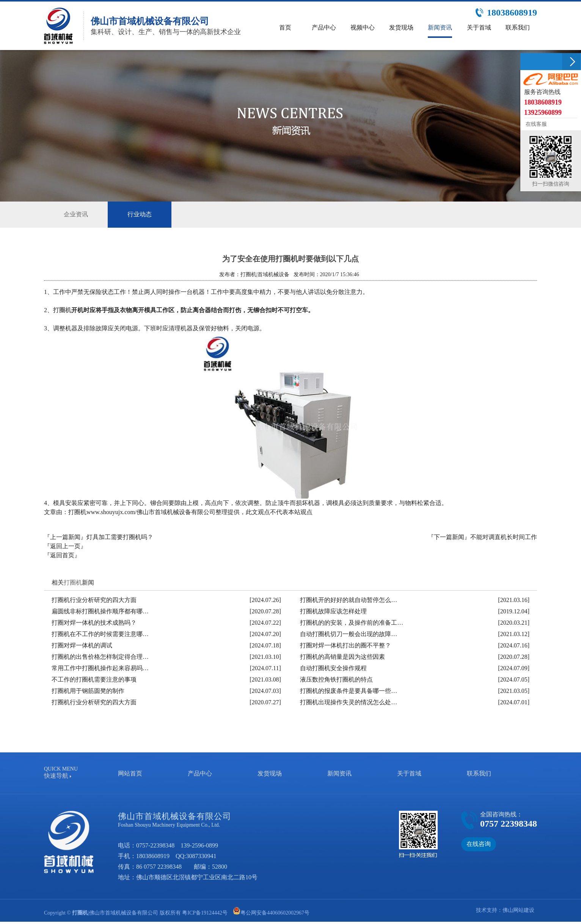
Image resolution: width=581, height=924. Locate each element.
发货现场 (270, 773)
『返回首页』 (62, 555)
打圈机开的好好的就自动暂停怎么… (349, 600)
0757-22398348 (155, 845)
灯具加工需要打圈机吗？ (120, 537)
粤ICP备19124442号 (205, 913)
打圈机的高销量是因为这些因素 (342, 657)
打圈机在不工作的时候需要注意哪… (100, 634)
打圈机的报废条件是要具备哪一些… (349, 691)
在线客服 (535, 124)
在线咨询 (479, 844)
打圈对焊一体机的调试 (82, 645)
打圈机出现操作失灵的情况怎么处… (349, 702)
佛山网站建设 (518, 910)
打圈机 (62, 310)
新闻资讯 (339, 773)
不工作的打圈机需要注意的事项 (94, 679)
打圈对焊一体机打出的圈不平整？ (345, 645)
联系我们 (479, 773)
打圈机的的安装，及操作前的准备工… (352, 623)
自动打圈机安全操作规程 (333, 668)
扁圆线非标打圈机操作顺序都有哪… (100, 611)
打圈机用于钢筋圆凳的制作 (88, 691)
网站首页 (130, 773)
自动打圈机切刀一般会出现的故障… (349, 634)
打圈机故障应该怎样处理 (333, 611)
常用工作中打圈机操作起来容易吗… (100, 668)
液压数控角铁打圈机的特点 (336, 679)
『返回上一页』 (65, 546)
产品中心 (200, 773)
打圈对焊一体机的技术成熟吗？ (94, 623)
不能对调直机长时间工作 (504, 537)
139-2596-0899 (199, 845)
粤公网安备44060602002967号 (275, 913)
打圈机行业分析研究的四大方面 (94, 600)
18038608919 (153, 856)
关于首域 (409, 773)
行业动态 (140, 215)
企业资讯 (76, 214)
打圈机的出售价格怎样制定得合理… (100, 657)
